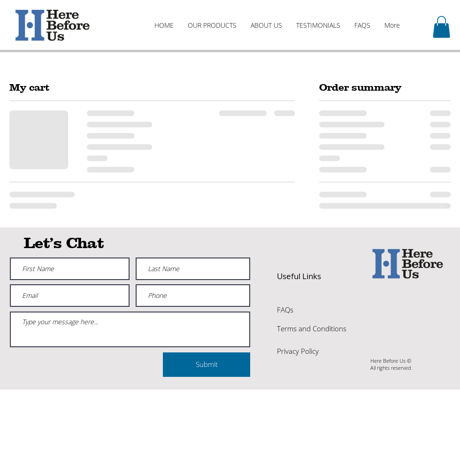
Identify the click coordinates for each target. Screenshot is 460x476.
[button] (441, 27)
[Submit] (207, 365)
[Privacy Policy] (312, 351)
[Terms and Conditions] (312, 329)
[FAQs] (310, 310)
